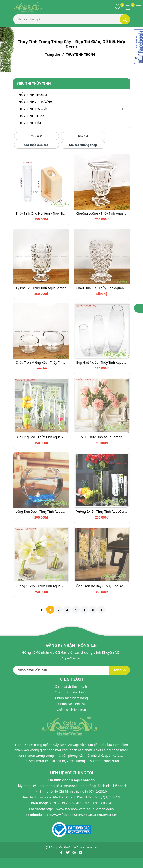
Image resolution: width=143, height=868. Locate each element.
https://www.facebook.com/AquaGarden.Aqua (80, 809)
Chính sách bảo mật (71, 710)
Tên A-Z (36, 136)
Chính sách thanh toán (71, 686)
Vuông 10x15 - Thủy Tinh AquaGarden (41, 586)
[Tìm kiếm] (125, 19)
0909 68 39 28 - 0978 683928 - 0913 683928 (80, 803)
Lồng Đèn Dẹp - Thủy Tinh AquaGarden (41, 511)
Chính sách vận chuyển (71, 692)
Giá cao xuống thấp (83, 145)
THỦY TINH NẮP (30, 123)
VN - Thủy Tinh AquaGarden (102, 437)
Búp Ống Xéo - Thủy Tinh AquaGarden (41, 437)
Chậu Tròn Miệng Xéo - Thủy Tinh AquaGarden (41, 362)
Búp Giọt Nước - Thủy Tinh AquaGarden (102, 362)
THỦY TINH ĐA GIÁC (33, 109)
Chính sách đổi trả (71, 704)
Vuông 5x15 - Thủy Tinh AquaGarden (102, 511)
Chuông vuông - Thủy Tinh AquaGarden (102, 213)
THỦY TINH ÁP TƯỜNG (35, 101)
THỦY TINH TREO (30, 116)
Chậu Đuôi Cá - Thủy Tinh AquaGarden (102, 288)
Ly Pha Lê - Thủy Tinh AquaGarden (41, 288)
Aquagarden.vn (87, 847)
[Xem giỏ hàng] (128, 7)
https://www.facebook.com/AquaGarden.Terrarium (80, 815)
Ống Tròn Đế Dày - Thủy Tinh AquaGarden (102, 586)
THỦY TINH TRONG (32, 94)
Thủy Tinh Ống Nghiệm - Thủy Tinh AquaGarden (41, 213)
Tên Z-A (83, 136)
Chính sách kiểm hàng (71, 698)
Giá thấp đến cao (36, 145)
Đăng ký (119, 670)
